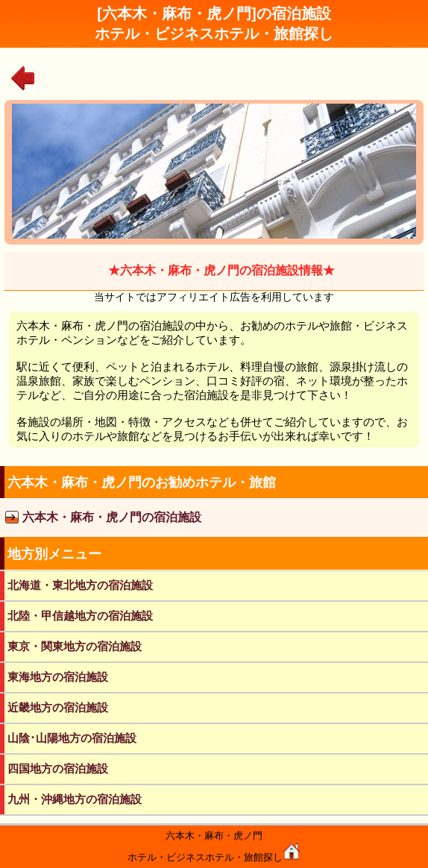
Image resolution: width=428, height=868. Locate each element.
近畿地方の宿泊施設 (58, 707)
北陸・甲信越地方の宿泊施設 (80, 616)
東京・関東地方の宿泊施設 (75, 646)
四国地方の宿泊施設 (58, 768)
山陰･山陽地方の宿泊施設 (72, 738)
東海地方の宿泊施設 (58, 677)
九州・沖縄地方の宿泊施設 (75, 799)
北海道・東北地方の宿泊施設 (80, 585)
